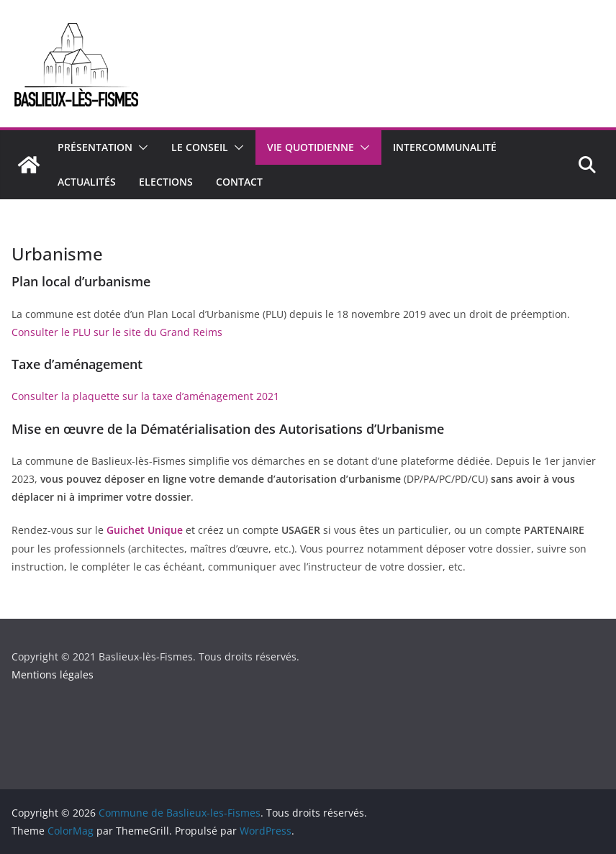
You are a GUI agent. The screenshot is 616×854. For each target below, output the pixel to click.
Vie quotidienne (311, 147)
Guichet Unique (145, 530)
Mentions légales (53, 674)
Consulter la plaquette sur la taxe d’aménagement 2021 (145, 396)
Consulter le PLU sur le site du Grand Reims (117, 332)
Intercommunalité (445, 147)
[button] (140, 147)
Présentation (95, 147)
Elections (166, 182)
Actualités (87, 182)
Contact (239, 182)
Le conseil (200, 147)
